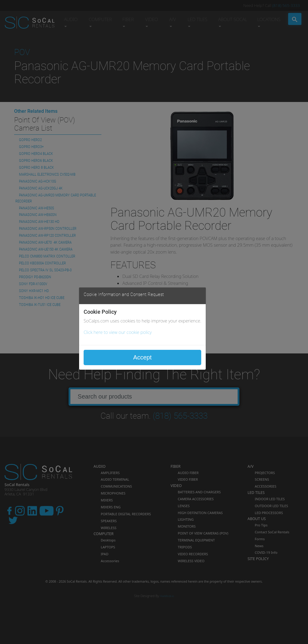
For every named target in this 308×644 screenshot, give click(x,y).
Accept (142, 357)
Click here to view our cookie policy (118, 332)
